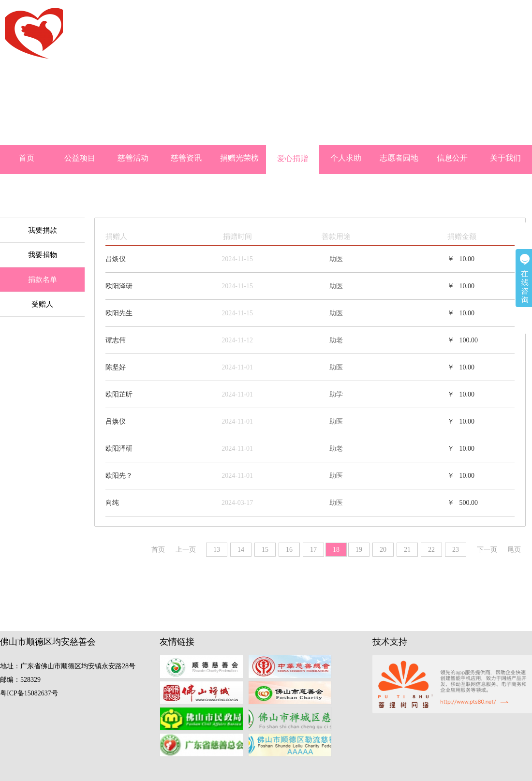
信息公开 (452, 158)
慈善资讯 (186, 158)
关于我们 (505, 158)
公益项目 (80, 158)
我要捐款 (43, 230)
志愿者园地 (399, 158)
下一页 (487, 550)
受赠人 (42, 304)
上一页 (186, 550)
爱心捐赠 (293, 158)
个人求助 (346, 158)
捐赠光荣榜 (239, 158)
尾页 (514, 550)
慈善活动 (133, 158)
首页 (27, 158)
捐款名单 (43, 280)
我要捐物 (43, 255)
